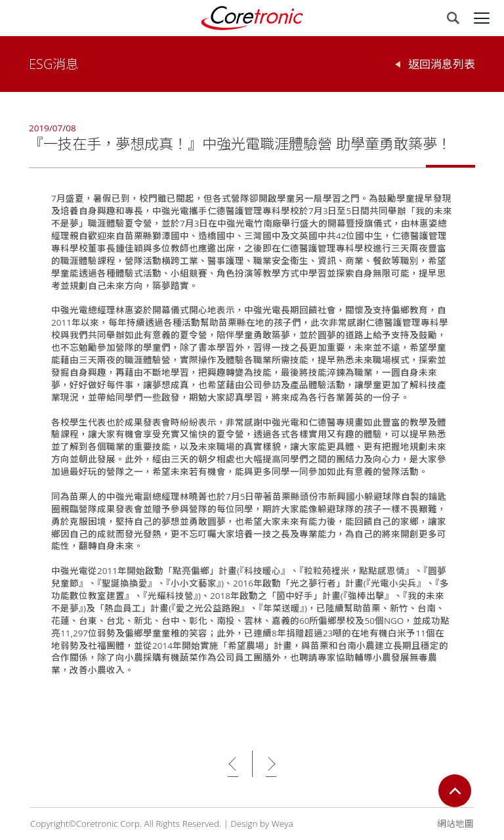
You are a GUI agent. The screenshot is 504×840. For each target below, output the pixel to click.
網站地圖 (455, 824)
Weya (283, 824)
